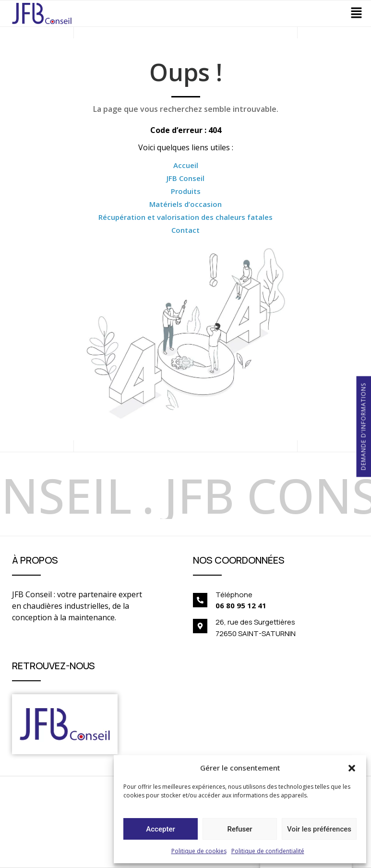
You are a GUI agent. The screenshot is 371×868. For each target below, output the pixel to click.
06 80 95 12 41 (241, 605)
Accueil (186, 165)
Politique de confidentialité (268, 851)
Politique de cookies (199, 851)
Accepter (160, 829)
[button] (352, 768)
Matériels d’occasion (185, 204)
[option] (159, 494)
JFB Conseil (185, 178)
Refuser (239, 829)
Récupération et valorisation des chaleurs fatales (185, 217)
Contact (185, 230)
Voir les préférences (319, 829)
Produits (186, 191)
